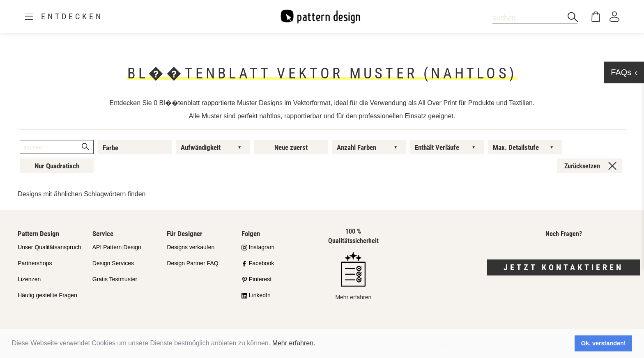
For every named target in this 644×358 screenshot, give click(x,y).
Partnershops (35, 263)
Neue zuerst (291, 147)
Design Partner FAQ (192, 263)
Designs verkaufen (191, 247)
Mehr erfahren (353, 276)
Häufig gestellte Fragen (47, 295)
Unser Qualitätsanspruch (49, 247)
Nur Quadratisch (57, 166)
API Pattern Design (117, 247)
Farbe (110, 148)
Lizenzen (29, 279)
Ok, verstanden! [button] (604, 343)
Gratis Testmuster (115, 279)
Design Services (113, 263)
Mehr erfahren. (294, 343)
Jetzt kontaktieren (563, 267)
